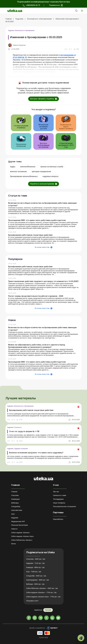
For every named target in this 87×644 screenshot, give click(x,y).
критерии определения (41, 171)
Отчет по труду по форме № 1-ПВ (24, 432)
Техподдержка (58, 499)
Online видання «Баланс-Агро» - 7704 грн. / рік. (44, 597)
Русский (48, 610)
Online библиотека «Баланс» (22, 540)
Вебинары (15, 503)
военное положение (18, 171)
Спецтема (15, 495)
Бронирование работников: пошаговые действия (30, 235)
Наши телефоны (59, 503)
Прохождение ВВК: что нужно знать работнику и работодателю (37, 220)
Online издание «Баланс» (21, 533)
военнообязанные (28, 167)
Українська (38, 610)
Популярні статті (32, 601)
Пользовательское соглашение (64, 506)
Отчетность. (18, 427)
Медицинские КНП (18, 521)
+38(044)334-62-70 (33, 5)
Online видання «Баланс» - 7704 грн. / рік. (42, 592)
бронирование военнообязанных (24, 176)
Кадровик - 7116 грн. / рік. (36, 563)
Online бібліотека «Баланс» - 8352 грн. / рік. (42, 588)
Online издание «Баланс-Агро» (22, 536)
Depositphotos (58, 519)
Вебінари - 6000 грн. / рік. (36, 584)
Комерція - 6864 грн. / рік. (36, 567)
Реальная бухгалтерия (19, 525)
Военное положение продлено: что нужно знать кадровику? (36, 453)
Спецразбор (16, 506)
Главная (14, 492)
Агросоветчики (17, 510)
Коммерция (15, 499)
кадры (13, 167)
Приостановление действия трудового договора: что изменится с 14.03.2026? (43, 281)
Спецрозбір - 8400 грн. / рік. (36, 576)
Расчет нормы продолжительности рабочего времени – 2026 (36, 296)
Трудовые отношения (21, 449)
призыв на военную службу (52, 167)
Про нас (56, 492)
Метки (13, 544)
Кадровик (11, 31)
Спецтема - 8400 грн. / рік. (36, 559)
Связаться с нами (60, 495)
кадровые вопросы (51, 176)
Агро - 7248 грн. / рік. (34, 572)
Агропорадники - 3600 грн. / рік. (38, 580)
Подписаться (54, 5)
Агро (13, 514)
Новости (14, 529)
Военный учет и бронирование (25, 31)
